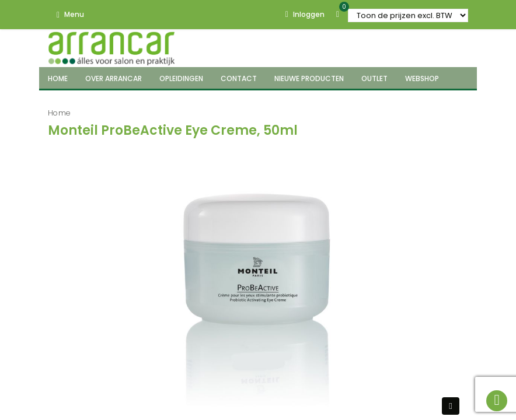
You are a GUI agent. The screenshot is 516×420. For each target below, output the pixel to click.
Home (59, 113)
